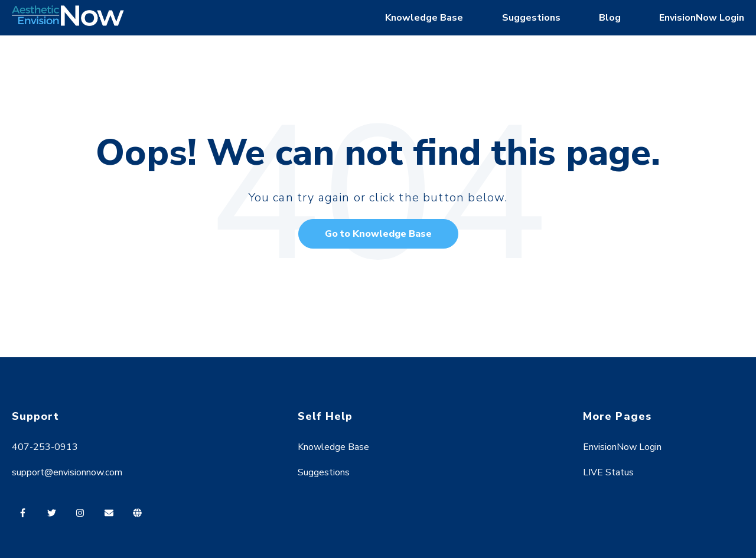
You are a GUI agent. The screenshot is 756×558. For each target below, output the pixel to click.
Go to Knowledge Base (378, 234)
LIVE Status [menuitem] (608, 472)
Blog (610, 18)
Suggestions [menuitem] (324, 472)
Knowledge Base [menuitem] (333, 447)
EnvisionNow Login (702, 18)
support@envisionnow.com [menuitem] (67, 472)
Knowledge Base (424, 18)
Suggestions (531, 18)
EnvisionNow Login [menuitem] (622, 447)
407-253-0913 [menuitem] (45, 447)
